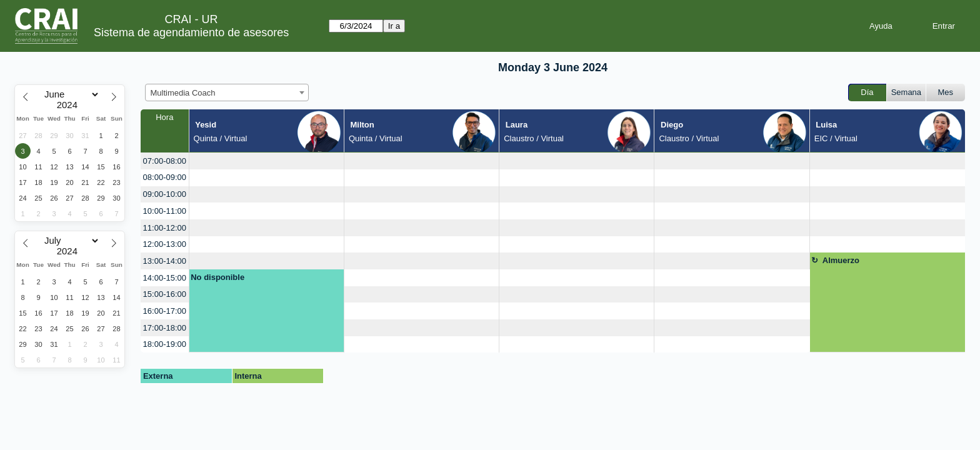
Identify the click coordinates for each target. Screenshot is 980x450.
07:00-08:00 (165, 161)
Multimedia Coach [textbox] (183, 93)
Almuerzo (841, 260)
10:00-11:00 (165, 211)
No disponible (217, 277)
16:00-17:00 (165, 311)
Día (867, 92)
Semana (906, 92)
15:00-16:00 (165, 294)
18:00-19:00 (165, 344)
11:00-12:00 (165, 228)
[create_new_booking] (267, 161)
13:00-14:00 (165, 261)
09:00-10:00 (165, 194)
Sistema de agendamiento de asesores (191, 32)
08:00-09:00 (165, 177)
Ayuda (881, 26)
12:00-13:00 (165, 244)
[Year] (70, 105)
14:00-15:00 (165, 278)
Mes (946, 92)
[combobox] (227, 92)
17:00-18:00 (165, 328)
